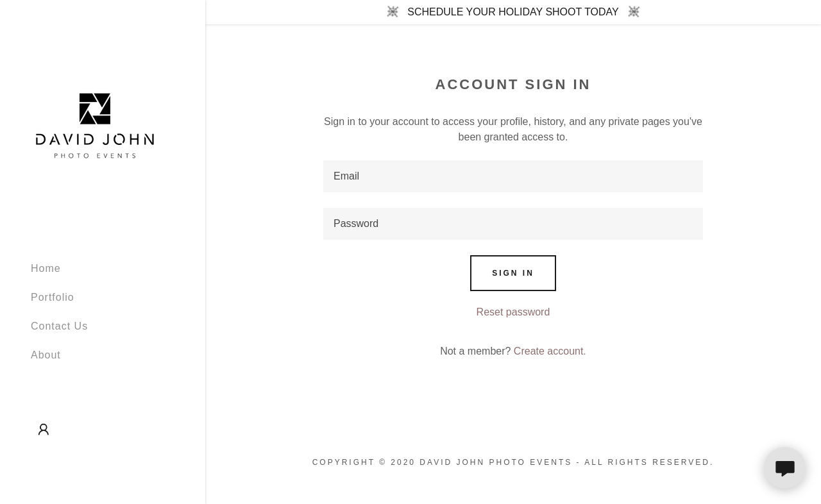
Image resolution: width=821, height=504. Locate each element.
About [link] (46, 355)
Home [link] (46, 268)
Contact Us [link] (59, 326)
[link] (95, 125)
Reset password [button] (513, 312)
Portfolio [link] (53, 297)
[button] (44, 430)
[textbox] (513, 176)
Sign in (513, 273)
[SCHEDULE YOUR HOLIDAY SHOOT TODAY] (513, 12)
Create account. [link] (550, 351)
